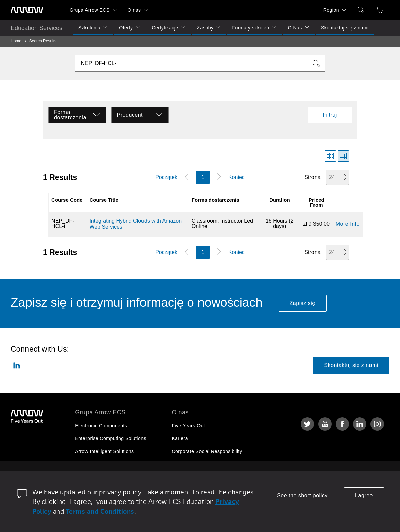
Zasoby (205, 28)
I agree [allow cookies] (364, 496)
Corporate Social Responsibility (207, 451)
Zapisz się (303, 303)
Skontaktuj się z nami (345, 28)
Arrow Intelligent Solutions (104, 451)
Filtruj (330, 115)
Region (331, 10)
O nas (134, 10)
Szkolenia (89, 28)
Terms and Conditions (100, 511)
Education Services (37, 28)
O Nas (295, 28)
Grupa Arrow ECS (90, 10)
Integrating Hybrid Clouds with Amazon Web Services (135, 224)
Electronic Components (101, 426)
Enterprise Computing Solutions (111, 438)
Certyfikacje (165, 28)
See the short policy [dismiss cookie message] (302, 496)
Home (16, 41)
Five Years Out (188, 426)
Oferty (126, 28)
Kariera (180, 438)
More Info (348, 224)
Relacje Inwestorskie (195, 464)
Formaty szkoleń (250, 28)
